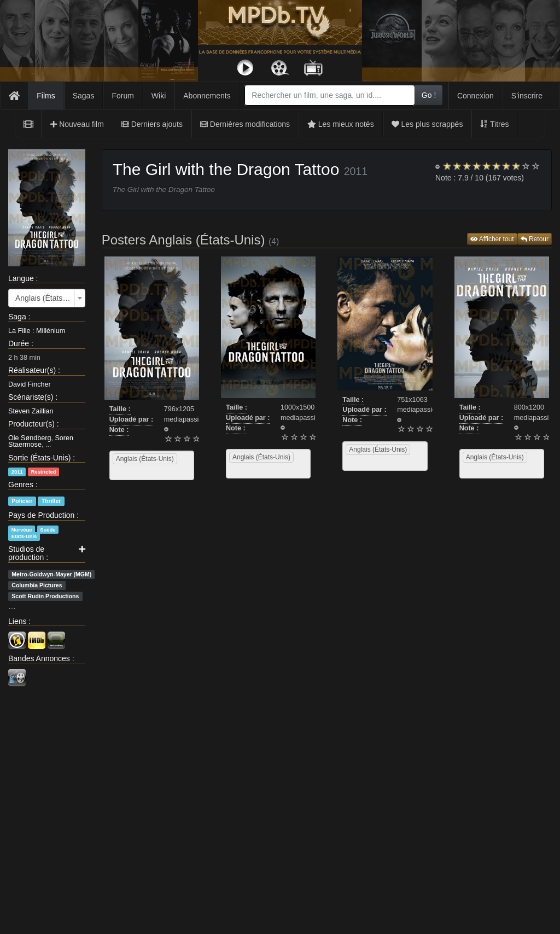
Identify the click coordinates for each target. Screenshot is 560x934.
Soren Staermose (41, 442)
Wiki (159, 96)
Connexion (476, 96)
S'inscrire (527, 96)
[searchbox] (126, 472)
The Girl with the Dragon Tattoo (226, 169)
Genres (21, 484)
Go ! (429, 95)
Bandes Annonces (39, 658)
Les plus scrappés (427, 124)
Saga (17, 317)
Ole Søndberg (30, 438)
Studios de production (26, 553)
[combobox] (330, 95)
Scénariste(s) (31, 397)
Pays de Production (41, 515)
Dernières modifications (245, 124)
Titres (494, 124)
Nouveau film (77, 124)
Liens (17, 621)
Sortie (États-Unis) (39, 458)
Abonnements (207, 96)
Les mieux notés (341, 124)
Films (46, 96)
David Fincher (30, 384)
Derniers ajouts (152, 124)
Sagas (84, 96)
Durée (19, 343)
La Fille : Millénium (37, 331)
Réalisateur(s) (32, 370)
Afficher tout (492, 239)
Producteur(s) (31, 424)
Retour (535, 239)
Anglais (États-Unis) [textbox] (43, 298)
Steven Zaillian (31, 411)
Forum (122, 96)
